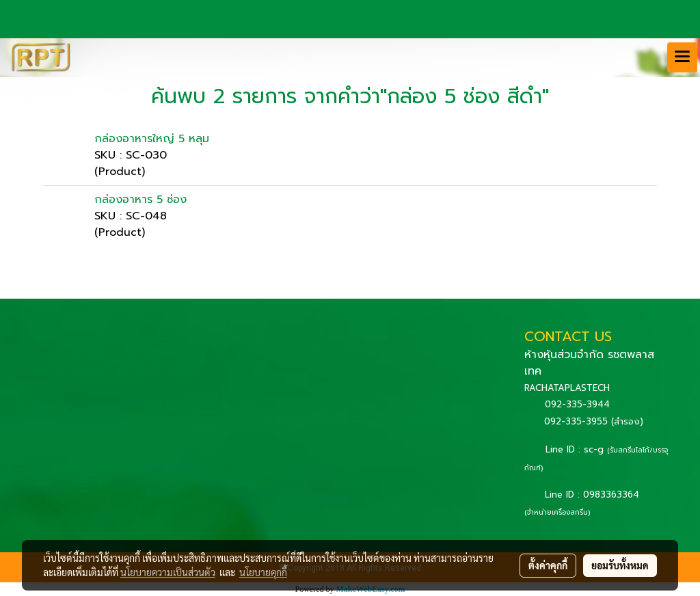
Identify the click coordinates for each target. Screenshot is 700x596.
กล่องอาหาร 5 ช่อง (140, 200)
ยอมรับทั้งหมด (620, 565)
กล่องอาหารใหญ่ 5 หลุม (152, 139)
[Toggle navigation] (682, 57)
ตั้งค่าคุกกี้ (548, 565)
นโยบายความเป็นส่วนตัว (168, 572)
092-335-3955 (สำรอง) (594, 421)
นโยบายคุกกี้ (263, 572)
